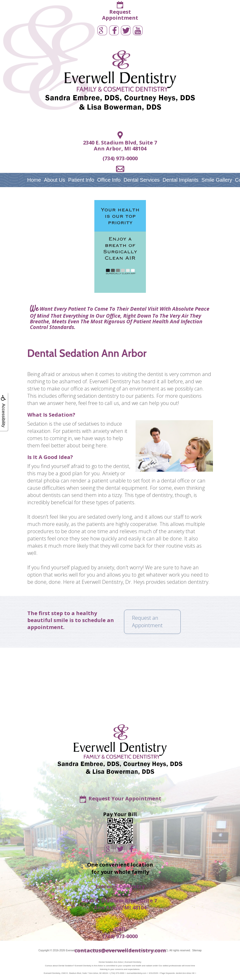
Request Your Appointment (125, 798)
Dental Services (142, 180)
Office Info (109, 180)
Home (34, 180)
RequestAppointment (120, 15)
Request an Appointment (147, 622)
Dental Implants (181, 180)
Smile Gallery (217, 180)
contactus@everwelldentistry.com (120, 950)
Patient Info (81, 180)
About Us (54, 180)
